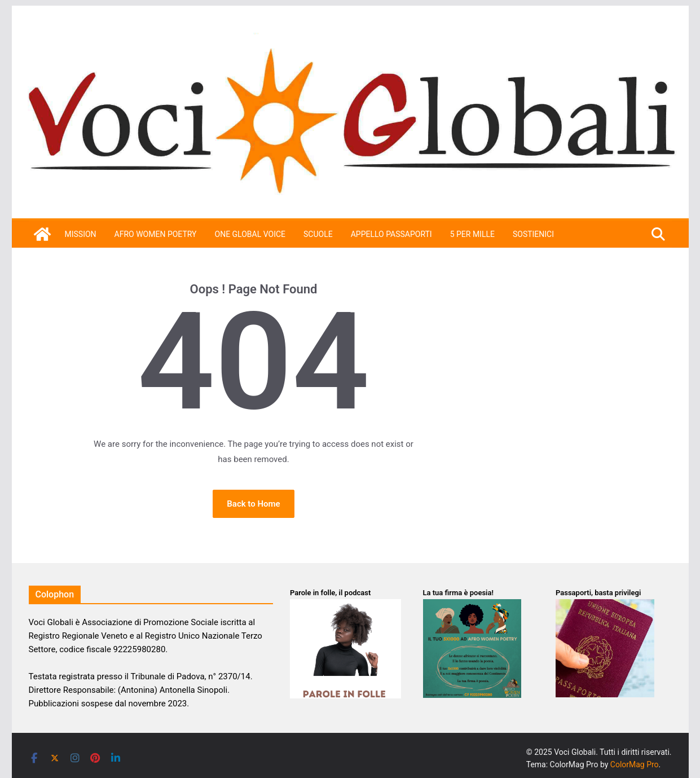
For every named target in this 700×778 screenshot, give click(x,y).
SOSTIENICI (533, 234)
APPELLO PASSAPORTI (391, 234)
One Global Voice (250, 234)
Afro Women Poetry (156, 234)
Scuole (318, 234)
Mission (81, 234)
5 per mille (472, 234)
